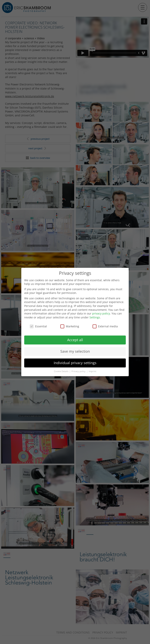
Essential (38, 326)
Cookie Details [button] (61, 371)
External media (105, 326)
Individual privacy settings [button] (75, 363)
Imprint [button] (92, 371)
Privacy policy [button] (79, 371)
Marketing (70, 326)
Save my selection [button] (75, 351)
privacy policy (101, 313)
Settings (95, 317)
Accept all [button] (75, 340)
